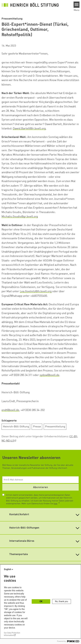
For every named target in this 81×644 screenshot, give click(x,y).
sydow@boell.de (49, 375)
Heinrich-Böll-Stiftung (16, 427)
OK (41, 601)
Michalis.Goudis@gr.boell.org (20, 217)
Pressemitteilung (55, 427)
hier (55, 504)
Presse (37, 427)
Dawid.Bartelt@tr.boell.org (29, 129)
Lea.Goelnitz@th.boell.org (36, 291)
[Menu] (77, 5)
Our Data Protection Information (12, 634)
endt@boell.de (10, 410)
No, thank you (62, 601)
